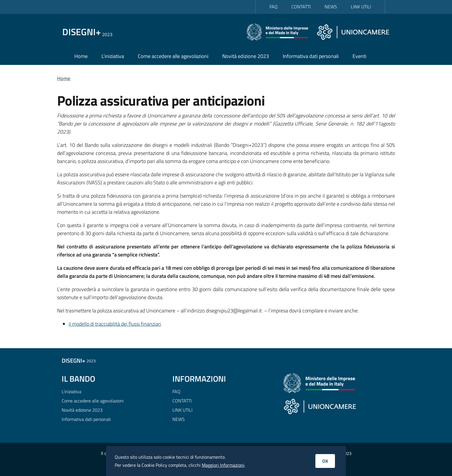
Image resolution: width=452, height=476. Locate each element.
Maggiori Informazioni (223, 465)
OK (325, 461)
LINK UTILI (361, 7)
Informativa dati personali (311, 56)
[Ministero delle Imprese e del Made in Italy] (280, 32)
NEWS (331, 7)
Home (81, 56)
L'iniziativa (113, 56)
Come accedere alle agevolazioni (173, 56)
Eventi (359, 56)
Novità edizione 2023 (246, 56)
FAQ (274, 7)
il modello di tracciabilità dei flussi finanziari (115, 324)
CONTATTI (301, 7)
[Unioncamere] (353, 32)
